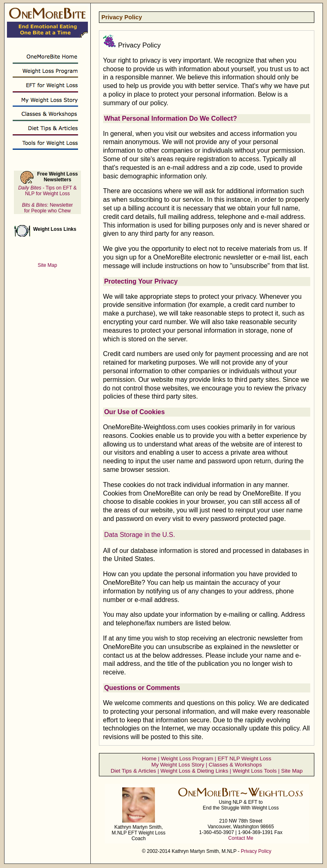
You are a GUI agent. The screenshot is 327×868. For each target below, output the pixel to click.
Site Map (292, 771)
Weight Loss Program (187, 759)
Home (149, 759)
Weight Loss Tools (255, 771)
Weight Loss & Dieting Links (195, 771)
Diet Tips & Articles (133, 771)
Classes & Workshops (235, 765)
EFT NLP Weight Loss (245, 759)
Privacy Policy (256, 851)
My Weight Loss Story (178, 765)
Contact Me (241, 838)
